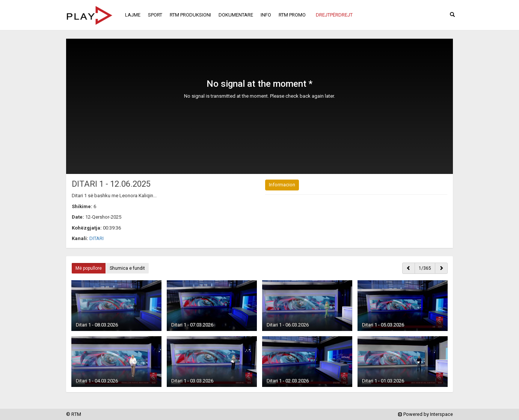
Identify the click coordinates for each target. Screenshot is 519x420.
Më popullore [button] (89, 268)
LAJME (133, 15)
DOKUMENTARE (236, 15)
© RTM (74, 414)
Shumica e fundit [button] (127, 268)
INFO (266, 15)
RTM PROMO (292, 15)
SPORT (155, 15)
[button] (334, 15)
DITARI (97, 238)
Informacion (282, 185)
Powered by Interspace (425, 414)
